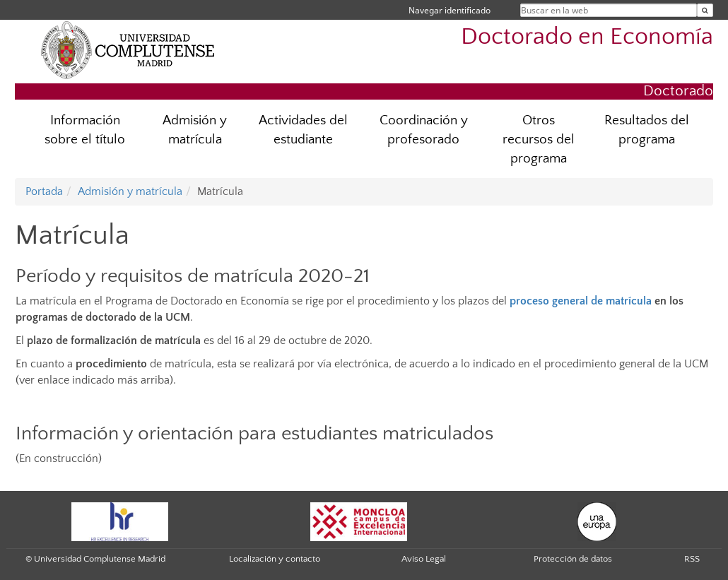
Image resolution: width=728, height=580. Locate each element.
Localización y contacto (275, 559)
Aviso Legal (424, 559)
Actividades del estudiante (303, 130)
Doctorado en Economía (587, 37)
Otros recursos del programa (539, 140)
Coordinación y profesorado (424, 130)
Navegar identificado (450, 10)
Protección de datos (573, 559)
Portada (44, 191)
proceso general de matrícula (582, 301)
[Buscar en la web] (705, 10)
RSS (692, 559)
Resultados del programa (647, 130)
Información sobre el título (85, 130)
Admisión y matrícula (195, 130)
